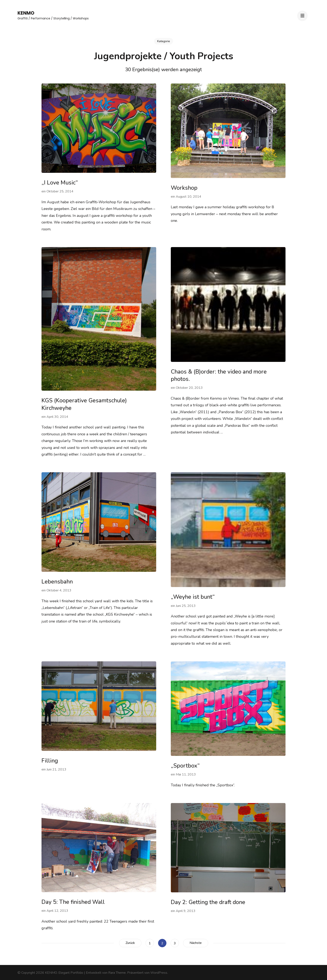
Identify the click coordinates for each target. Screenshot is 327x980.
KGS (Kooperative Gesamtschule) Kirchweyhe (84, 404)
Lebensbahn (57, 582)
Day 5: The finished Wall (73, 902)
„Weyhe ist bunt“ (193, 597)
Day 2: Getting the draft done (208, 902)
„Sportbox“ (185, 766)
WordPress (159, 973)
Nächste (196, 943)
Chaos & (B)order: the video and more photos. (219, 375)
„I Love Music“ (60, 183)
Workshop (184, 188)
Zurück (130, 943)
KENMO (26, 13)
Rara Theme (117, 973)
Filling (50, 761)
